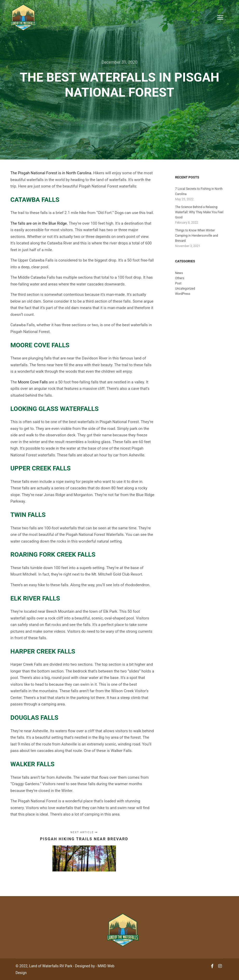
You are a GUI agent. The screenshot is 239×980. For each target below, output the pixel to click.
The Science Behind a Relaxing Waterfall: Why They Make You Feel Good (199, 212)
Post (178, 283)
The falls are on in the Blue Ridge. (39, 223)
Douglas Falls (34, 718)
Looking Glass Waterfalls (54, 409)
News (179, 273)
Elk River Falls (35, 598)
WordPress (183, 294)
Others (180, 278)
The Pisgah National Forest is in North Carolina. (51, 173)
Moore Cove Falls (40, 345)
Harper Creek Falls (43, 651)
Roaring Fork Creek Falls (53, 554)
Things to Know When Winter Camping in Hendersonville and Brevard (197, 236)
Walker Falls (32, 764)
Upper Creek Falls (40, 468)
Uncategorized (185, 289)
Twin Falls (28, 515)
